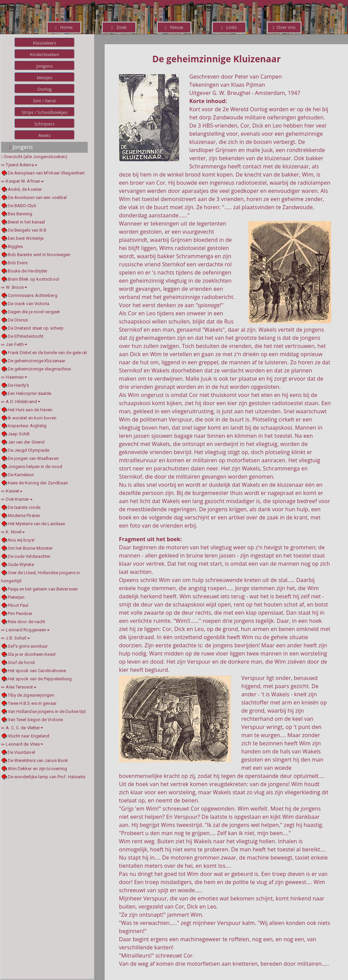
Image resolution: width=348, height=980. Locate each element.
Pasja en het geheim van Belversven (43, 589)
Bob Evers (18, 263)
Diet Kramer (17, 499)
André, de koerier (25, 189)
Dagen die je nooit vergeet (34, 312)
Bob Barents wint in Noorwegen (39, 255)
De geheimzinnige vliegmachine (39, 369)
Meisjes (45, 78)
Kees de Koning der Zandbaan (38, 483)
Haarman (14, 377)
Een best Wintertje (26, 238)
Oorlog (45, 89)
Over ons (284, 27)
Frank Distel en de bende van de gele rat (48, 353)
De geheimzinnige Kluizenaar (37, 361)
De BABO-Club (22, 206)
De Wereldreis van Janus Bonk (38, 760)
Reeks (45, 135)
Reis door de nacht (27, 622)
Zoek (119, 27)
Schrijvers (45, 124)
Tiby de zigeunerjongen (31, 695)
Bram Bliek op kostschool (33, 279)
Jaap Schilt (19, 434)
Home (64, 27)
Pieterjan (16, 597)
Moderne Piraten (24, 516)
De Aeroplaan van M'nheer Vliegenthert (46, 173)
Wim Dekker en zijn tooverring (38, 769)
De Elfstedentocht (26, 336)
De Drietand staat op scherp (36, 328)
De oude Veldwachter (29, 556)
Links (229, 27)
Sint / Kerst (44, 101)
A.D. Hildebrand (21, 402)
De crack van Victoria (29, 304)
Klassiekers (45, 43)
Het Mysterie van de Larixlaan (37, 524)
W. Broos (14, 287)
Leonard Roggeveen (25, 630)
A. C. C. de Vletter (22, 728)
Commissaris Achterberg (33, 295)
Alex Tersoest (19, 687)
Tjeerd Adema (19, 165)
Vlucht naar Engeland (29, 736)
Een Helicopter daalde (30, 393)
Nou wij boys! (21, 540)
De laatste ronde (24, 507)
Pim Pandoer (20, 613)
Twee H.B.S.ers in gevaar (32, 703)
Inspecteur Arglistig (27, 426)
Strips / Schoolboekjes (44, 112)
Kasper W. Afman (22, 181)
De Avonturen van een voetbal (37, 197)
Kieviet (12, 491)
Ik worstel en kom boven (32, 418)
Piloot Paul (18, 605)
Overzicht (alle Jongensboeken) (36, 157)
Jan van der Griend (26, 442)
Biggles (15, 246)
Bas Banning (20, 214)
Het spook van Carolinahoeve (37, 671)
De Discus (18, 320)
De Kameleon (21, 475)
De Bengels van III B (27, 230)
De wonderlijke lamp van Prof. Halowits (47, 777)
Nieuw (174, 27)
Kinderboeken (45, 54)
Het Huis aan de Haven (30, 410)
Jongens (45, 66)
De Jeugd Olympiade (29, 450)
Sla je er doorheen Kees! (32, 654)
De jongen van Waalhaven (33, 458)
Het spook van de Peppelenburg (40, 679)
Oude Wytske (21, 564)
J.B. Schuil (15, 638)
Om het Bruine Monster (30, 548)
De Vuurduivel (21, 752)
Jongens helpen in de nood (35, 467)
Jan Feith (14, 344)
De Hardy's (19, 385)
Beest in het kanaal (27, 222)
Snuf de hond (21, 662)
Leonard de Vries (22, 744)
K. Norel (13, 532)
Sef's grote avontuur (28, 646)
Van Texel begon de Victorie (36, 720)
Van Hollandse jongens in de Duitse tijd (47, 711)
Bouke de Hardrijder (28, 271)
